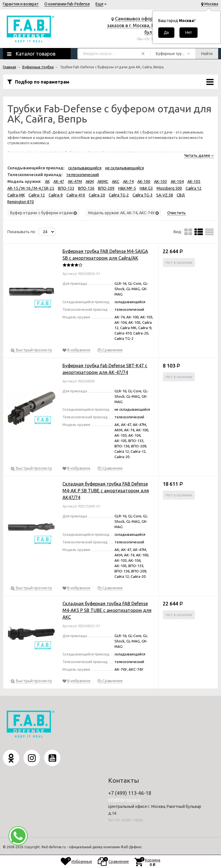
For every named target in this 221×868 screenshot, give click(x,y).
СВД (181, 195)
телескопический (83, 175)
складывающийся (85, 168)
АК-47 (59, 182)
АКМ (90, 182)
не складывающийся (124, 168)
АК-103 (161, 182)
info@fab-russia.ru (124, 800)
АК (47, 182)
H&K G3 (146, 188)
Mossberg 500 (169, 188)
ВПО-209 (106, 188)
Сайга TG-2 (119, 195)
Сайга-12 (37, 195)
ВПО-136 (86, 188)
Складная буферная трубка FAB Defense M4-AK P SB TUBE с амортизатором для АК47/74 (106, 491)
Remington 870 (21, 202)
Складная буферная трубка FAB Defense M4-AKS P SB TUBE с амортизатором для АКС (107, 610)
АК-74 (128, 182)
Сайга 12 (194, 188)
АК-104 (177, 182)
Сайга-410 (76, 195)
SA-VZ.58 (165, 195)
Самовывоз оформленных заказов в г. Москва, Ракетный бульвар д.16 (140, 25)
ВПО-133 (66, 188)
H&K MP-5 (127, 188)
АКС (116, 182)
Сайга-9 (56, 195)
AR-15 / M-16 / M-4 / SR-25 (31, 188)
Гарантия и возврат (21, 4)
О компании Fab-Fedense (67, 4)
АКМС (103, 182)
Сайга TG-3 (143, 195)
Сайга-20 (97, 195)
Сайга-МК (16, 195)
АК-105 (194, 182)
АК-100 (144, 182)
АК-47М (75, 182)
